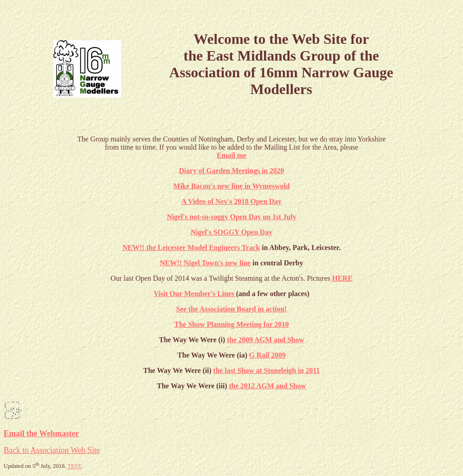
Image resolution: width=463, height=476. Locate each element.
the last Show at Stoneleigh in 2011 (267, 370)
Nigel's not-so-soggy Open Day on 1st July (231, 217)
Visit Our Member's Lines (195, 294)
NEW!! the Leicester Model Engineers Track (191, 247)
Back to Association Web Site (52, 450)
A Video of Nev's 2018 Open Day (231, 201)
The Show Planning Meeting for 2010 (231, 324)
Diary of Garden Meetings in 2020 (231, 171)
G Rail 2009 (267, 355)
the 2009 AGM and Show (266, 340)
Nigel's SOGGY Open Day (231, 232)
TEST (74, 466)
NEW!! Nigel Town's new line (206, 263)
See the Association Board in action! (232, 309)
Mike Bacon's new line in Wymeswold (231, 186)
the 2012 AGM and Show (267, 386)
